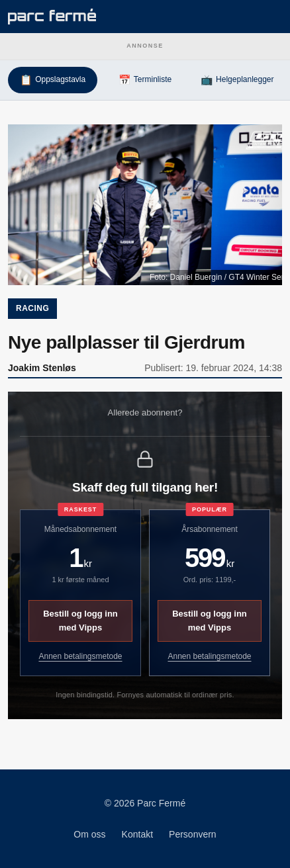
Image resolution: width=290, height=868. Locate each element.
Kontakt (137, 834)
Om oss (89, 834)
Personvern (193, 834)
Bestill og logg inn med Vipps (80, 621)
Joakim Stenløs (42, 368)
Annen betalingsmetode (80, 656)
